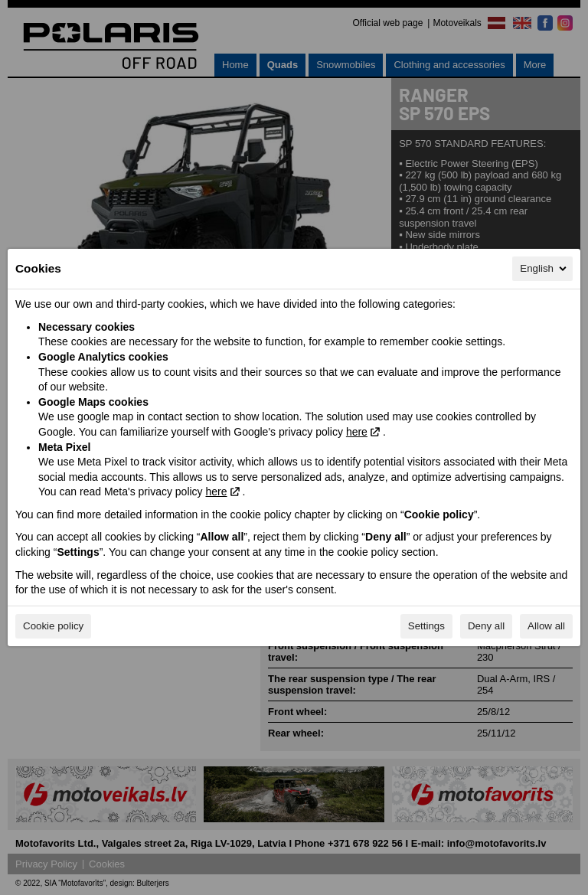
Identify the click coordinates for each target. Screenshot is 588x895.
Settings (426, 626)
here (357, 432)
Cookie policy (53, 626)
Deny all (486, 626)
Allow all (546, 626)
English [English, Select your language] (544, 269)
